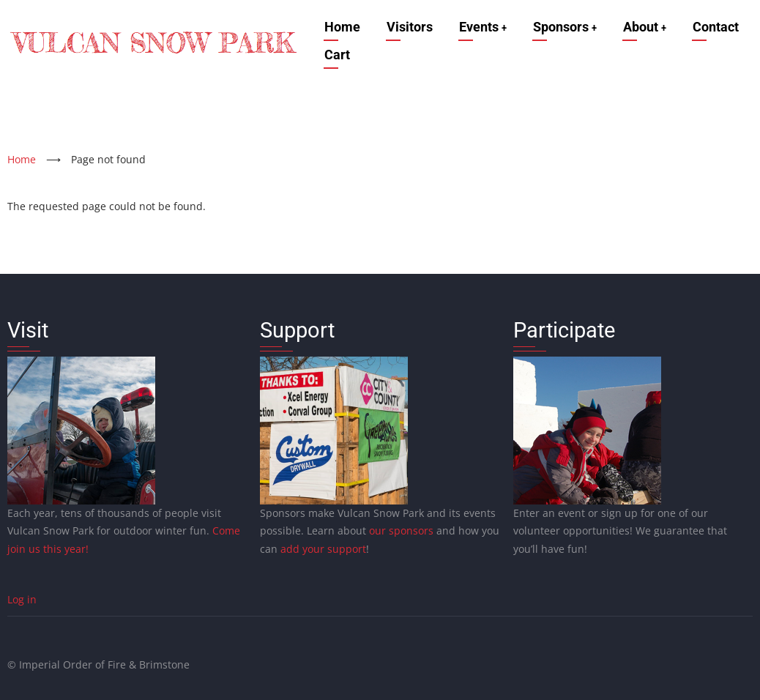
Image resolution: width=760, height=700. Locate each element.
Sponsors (566, 27)
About (648, 27)
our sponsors (401, 530)
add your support (323, 549)
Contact (720, 27)
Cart (335, 55)
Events (482, 27)
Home (340, 27)
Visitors (407, 27)
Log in (22, 599)
